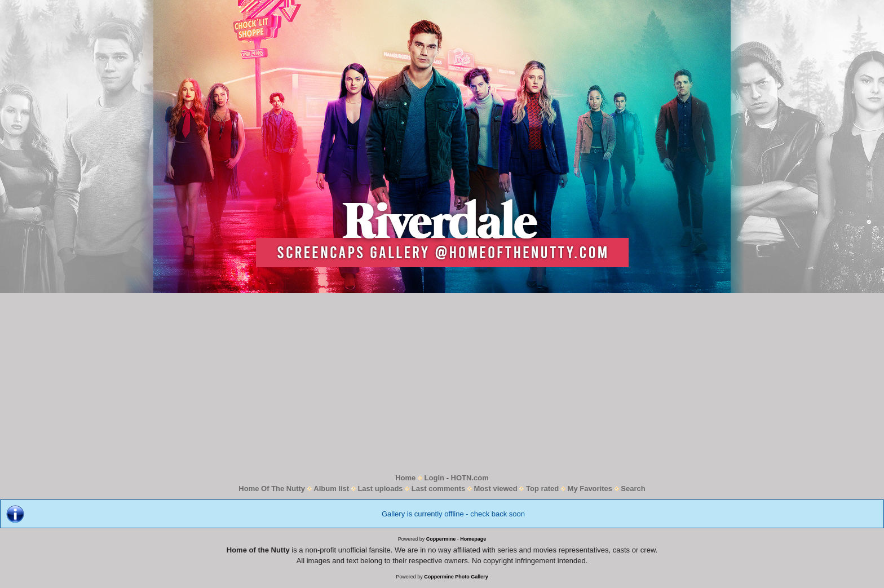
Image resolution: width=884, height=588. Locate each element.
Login (434, 478)
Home (405, 478)
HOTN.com (470, 478)
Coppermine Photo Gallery (456, 577)
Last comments (438, 488)
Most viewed (495, 488)
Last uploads (380, 488)
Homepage (473, 539)
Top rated (542, 488)
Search (633, 488)
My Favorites (590, 488)
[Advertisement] (442, 383)
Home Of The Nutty (272, 488)
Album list (331, 488)
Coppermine (441, 539)
